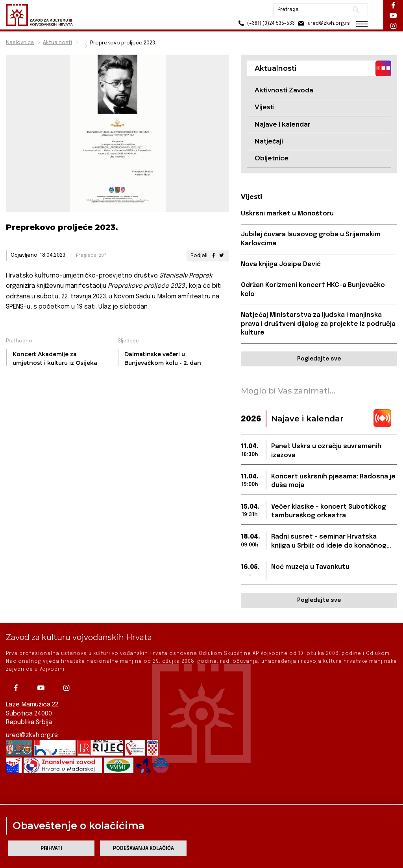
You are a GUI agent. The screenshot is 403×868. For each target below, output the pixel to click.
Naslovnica (20, 43)
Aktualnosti (57, 43)
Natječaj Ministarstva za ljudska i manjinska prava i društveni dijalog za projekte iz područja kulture (318, 324)
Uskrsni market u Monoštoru (287, 214)
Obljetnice (272, 158)
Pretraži (356, 10)
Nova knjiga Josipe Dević (281, 264)
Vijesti (265, 107)
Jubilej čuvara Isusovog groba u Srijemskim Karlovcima (311, 239)
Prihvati (51, 849)
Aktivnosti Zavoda (284, 90)
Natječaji (269, 141)
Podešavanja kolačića (143, 849)
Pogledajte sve (319, 359)
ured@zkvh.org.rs (32, 728)
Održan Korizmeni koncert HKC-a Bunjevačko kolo (313, 290)
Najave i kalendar (283, 124)
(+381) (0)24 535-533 (265, 23)
